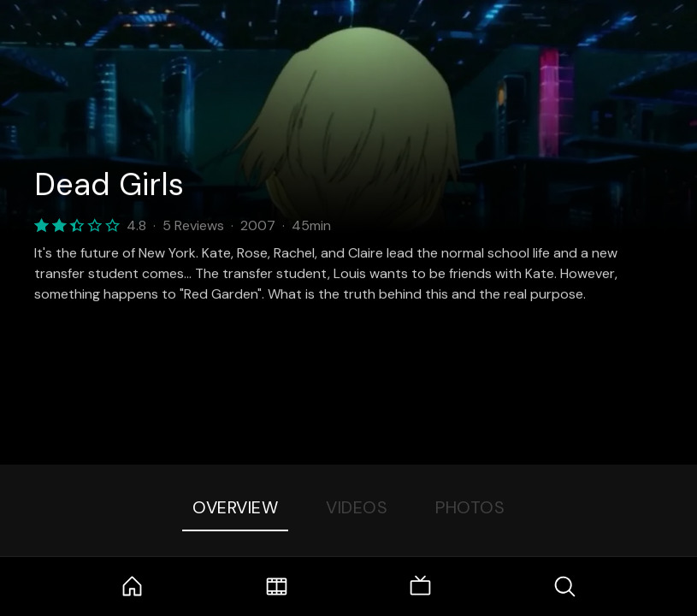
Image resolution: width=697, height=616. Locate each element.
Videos (357, 507)
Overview (235, 507)
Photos (470, 507)
